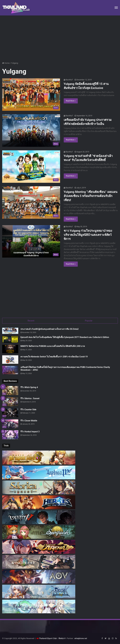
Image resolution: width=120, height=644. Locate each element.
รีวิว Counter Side (28, 410)
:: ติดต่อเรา (62, 639)
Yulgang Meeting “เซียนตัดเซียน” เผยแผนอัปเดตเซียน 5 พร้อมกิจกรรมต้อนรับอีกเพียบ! (91, 196)
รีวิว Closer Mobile (29, 421)
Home (6, 63)
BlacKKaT (68, 80)
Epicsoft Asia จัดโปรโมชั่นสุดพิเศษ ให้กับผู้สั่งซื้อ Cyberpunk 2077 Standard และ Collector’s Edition (65, 337)
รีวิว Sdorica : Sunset (30, 399)
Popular (89, 321)
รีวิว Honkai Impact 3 (30, 432)
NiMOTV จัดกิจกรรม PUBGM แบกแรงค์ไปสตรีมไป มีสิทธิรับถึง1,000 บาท (53, 347)
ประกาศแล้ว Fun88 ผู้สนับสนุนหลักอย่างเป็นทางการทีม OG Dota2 (50, 329)
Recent (31, 321)
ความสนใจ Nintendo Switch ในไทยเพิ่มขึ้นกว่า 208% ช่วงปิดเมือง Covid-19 (54, 357)
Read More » (71, 101)
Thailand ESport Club (48, 639)
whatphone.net (81, 639)
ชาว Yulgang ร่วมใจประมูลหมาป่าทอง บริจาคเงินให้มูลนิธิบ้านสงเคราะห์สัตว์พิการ (88, 235)
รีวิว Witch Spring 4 (29, 388)
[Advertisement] (60, 37)
